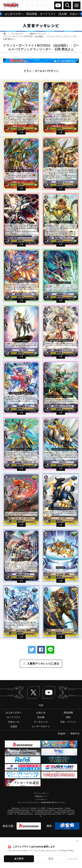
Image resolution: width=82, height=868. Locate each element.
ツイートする (32, 650)
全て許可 (19, 859)
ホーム (5, 34)
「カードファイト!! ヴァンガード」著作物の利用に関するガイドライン (41, 803)
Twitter (33, 692)
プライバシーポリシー (41, 793)
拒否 (51, 859)
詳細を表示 (73, 859)
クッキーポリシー (41, 799)
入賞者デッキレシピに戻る (43, 664)
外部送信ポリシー (41, 796)
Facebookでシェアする (41, 650)
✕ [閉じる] (77, 841)
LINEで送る (50, 650)
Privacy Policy (67, 850)
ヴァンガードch (58, 5)
